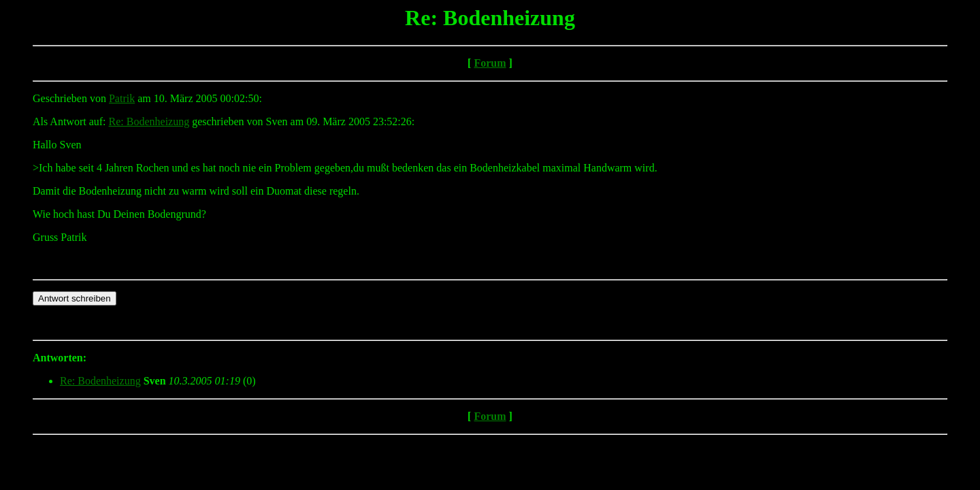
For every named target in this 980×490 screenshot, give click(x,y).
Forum (490, 63)
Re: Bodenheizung (149, 121)
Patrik (122, 98)
